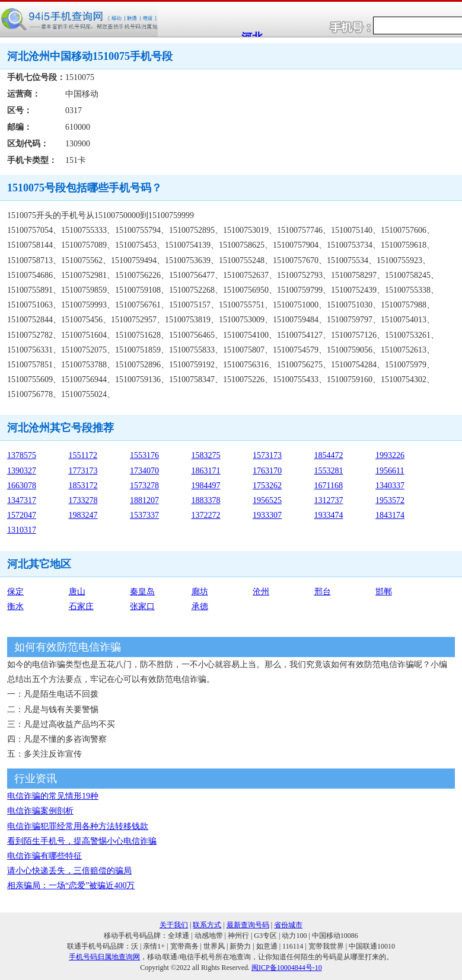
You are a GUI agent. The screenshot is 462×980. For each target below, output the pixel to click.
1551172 (83, 455)
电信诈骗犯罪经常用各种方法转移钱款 (78, 826)
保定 (15, 592)
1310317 (22, 530)
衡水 (15, 606)
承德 (200, 606)
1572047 (22, 515)
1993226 (390, 455)
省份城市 (288, 925)
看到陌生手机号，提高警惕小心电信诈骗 (82, 841)
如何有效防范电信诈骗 (68, 647)
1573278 (144, 486)
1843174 (390, 515)
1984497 (206, 486)
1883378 (206, 500)
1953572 (390, 500)
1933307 (267, 515)
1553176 (144, 455)
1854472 (329, 455)
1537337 (144, 515)
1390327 (22, 471)
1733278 (83, 500)
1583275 (206, 455)
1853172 (83, 486)
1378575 (22, 455)
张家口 (142, 606)
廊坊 (200, 592)
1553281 (329, 471)
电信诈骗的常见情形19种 (53, 796)
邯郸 (384, 592)
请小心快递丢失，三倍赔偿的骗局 (69, 871)
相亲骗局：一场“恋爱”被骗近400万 (71, 885)
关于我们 (174, 925)
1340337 (390, 486)
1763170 (267, 471)
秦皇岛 (142, 592)
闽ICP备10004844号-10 (287, 968)
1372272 (206, 515)
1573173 (267, 455)
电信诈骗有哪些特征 (44, 856)
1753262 (267, 486)
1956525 (267, 500)
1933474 (329, 515)
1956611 (390, 471)
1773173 (83, 471)
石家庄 (81, 606)
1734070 (144, 471)
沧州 (261, 592)
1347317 (22, 500)
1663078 (22, 486)
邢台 (323, 592)
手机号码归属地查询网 (104, 957)
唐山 (77, 592)
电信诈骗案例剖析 (40, 811)
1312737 (329, 500)
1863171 (206, 471)
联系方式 (207, 925)
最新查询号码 (248, 925)
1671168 (329, 486)
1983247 (83, 515)
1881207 (144, 500)
